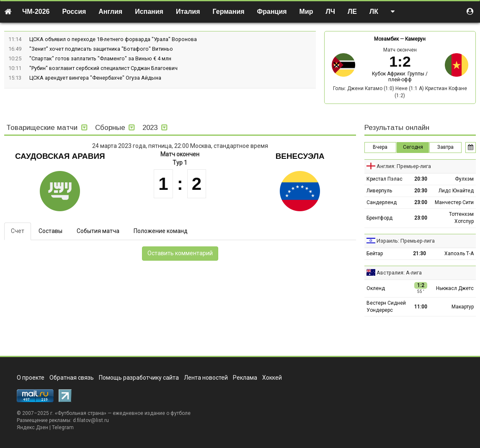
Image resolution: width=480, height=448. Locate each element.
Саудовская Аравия (60, 156)
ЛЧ (330, 12)
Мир (306, 12)
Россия (74, 12)
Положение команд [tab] (161, 231)
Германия (229, 12)
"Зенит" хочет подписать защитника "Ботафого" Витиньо (101, 49)
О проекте (31, 378)
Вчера (380, 147)
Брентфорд (379, 218)
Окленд (376, 288)
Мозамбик (386, 39)
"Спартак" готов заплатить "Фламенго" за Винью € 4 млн (100, 58)
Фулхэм (464, 179)
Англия (110, 12)
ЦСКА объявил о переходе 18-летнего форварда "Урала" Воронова (113, 39)
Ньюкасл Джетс (455, 288)
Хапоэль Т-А (459, 254)
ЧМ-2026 (36, 12)
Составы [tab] (50, 231)
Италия (188, 12)
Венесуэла (300, 156)
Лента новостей (206, 378)
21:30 (419, 254)
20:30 (421, 179)
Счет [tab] (18, 231)
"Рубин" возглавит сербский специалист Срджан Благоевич (103, 68)
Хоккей (272, 378)
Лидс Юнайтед (456, 191)
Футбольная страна (81, 413)
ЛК (374, 12)
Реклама (245, 378)
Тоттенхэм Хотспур (461, 218)
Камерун (415, 39)
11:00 (421, 307)
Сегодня (413, 147)
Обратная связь (72, 378)
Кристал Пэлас (385, 179)
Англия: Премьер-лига (404, 166)
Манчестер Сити (454, 202)
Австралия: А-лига (399, 273)
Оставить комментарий (180, 253)
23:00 (421, 202)
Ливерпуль (379, 191)
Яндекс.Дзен (32, 427)
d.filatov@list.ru (91, 420)
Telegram (63, 427)
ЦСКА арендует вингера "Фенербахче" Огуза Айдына (95, 78)
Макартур (463, 307)
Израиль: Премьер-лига (406, 241)
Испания (149, 12)
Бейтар (375, 254)
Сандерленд (382, 202)
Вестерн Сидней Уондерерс (386, 307)
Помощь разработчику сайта (139, 378)
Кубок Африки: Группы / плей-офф (400, 77)
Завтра (445, 147)
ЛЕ (352, 12)
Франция (272, 12)
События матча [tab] (98, 231)
